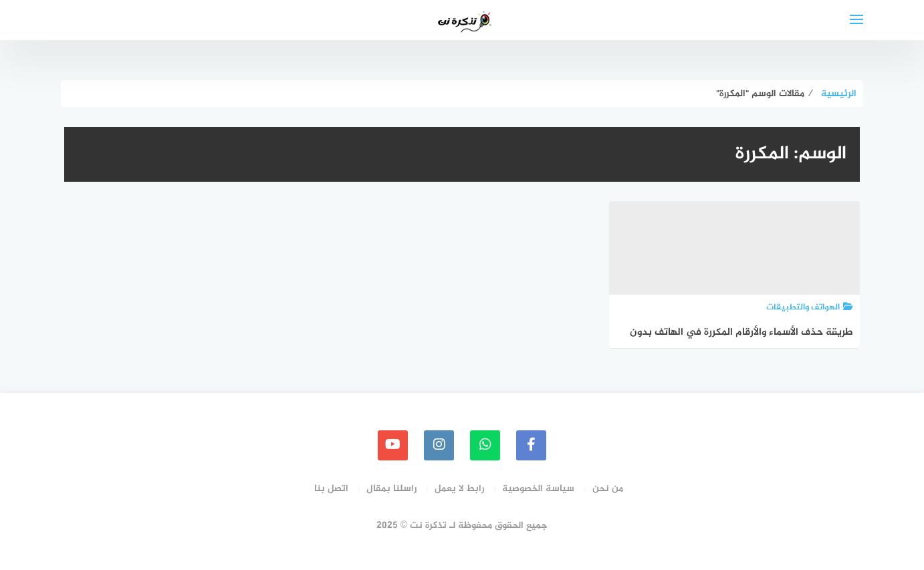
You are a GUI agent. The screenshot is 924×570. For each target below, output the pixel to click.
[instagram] (439, 445)
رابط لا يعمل (459, 489)
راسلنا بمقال (391, 489)
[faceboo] (531, 445)
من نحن (608, 489)
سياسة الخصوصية (538, 489)
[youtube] (393, 445)
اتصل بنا (331, 489)
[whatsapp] (485, 445)
